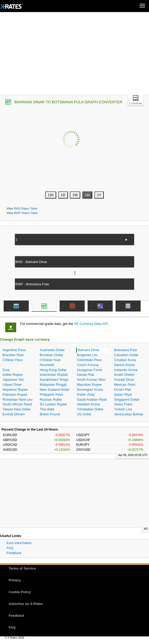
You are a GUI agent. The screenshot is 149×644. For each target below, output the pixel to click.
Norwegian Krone (90, 390)
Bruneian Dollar (51, 355)
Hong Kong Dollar (53, 370)
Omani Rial (122, 390)
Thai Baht (47, 409)
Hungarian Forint (90, 370)
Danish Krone (124, 365)
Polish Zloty (86, 395)
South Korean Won (91, 380)
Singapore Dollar (127, 399)
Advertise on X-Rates (26, 604)
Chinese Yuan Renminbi (50, 362)
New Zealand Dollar (55, 390)
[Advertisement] (74, 55)
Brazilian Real (13, 355)
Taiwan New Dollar (17, 409)
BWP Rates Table (26, 213)
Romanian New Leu (18, 399)
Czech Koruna (88, 365)
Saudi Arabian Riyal (92, 399)
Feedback (14, 553)
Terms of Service (22, 568)
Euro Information (19, 543)
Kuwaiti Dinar (124, 380)
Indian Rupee (13, 375)
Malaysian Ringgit (53, 385)
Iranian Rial (85, 375)
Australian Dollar (52, 350)
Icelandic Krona (126, 370)
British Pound (50, 414)
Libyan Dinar (12, 385)
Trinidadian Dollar (90, 409)
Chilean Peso (13, 360)
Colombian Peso (89, 360)
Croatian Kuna (125, 360)
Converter (136, 103)
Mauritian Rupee (89, 385)
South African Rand (17, 404)
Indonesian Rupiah (54, 375)
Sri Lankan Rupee (53, 404)
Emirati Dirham (14, 414)
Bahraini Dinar (88, 350)
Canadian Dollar (126, 355)
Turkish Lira (123, 409)
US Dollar (84, 414)
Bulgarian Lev (87, 355)
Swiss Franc (123, 404)
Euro (6, 370)
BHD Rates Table (25, 208)
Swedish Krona (88, 404)
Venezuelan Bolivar (128, 414)
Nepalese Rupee (15, 390)
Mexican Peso (125, 385)
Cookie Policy (20, 592)
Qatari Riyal (123, 395)
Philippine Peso (51, 395)
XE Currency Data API (91, 324)
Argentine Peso (14, 350)
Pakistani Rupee (15, 395)
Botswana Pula (125, 350)
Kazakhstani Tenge (54, 380)
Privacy (15, 580)
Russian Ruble (51, 399)
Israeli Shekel (124, 375)
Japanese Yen (13, 380)
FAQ (10, 548)
